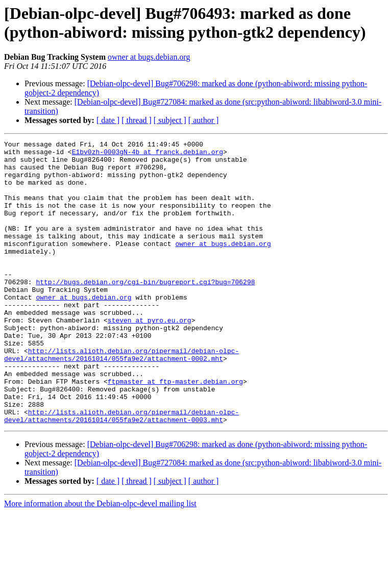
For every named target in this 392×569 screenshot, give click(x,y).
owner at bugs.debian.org (149, 57)
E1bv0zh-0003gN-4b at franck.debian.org (148, 155)
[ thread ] (137, 120)
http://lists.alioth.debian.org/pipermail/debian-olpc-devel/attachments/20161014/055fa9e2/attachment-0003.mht (121, 472)
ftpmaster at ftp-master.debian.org (175, 430)
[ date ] (108, 120)
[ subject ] (170, 120)
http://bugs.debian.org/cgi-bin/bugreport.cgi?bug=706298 (145, 311)
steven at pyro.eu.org (150, 357)
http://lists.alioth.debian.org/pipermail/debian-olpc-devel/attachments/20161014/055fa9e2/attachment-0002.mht (121, 398)
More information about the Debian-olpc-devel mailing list (100, 560)
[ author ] (204, 120)
